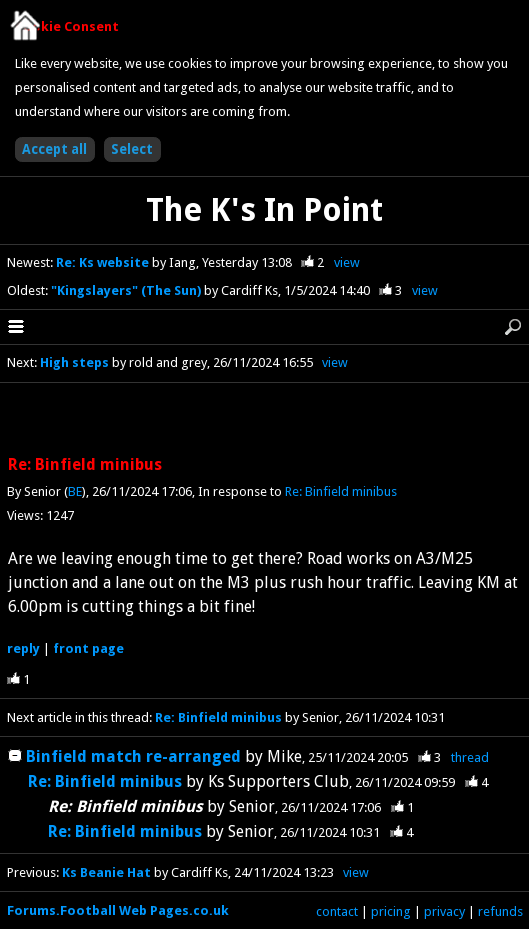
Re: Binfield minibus (341, 491)
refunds (500, 911)
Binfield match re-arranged (135, 756)
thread (470, 757)
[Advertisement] (265, 420)
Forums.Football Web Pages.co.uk (118, 910)
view (347, 262)
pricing (391, 911)
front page (88, 648)
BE (75, 491)
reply (23, 648)
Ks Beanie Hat (106, 872)
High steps (74, 362)
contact (337, 911)
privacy (444, 911)
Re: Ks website (104, 262)
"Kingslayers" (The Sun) (127, 290)
